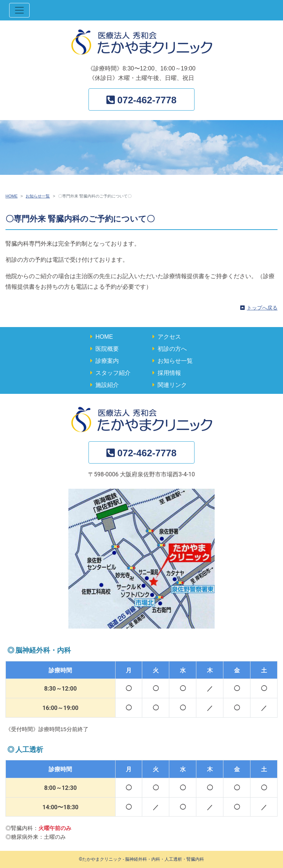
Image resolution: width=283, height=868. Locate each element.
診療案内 (107, 361)
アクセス (169, 337)
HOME (12, 196)
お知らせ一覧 (38, 196)
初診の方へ (172, 349)
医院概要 (107, 349)
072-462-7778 (147, 100)
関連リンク (172, 385)
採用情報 (169, 373)
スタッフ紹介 (113, 373)
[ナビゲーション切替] (19, 10)
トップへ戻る (262, 308)
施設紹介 (107, 385)
